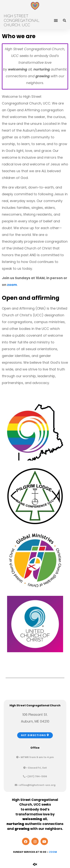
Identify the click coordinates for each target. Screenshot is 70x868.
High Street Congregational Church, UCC (21, 20)
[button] (56, 20)
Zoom (53, 852)
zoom (12, 285)
